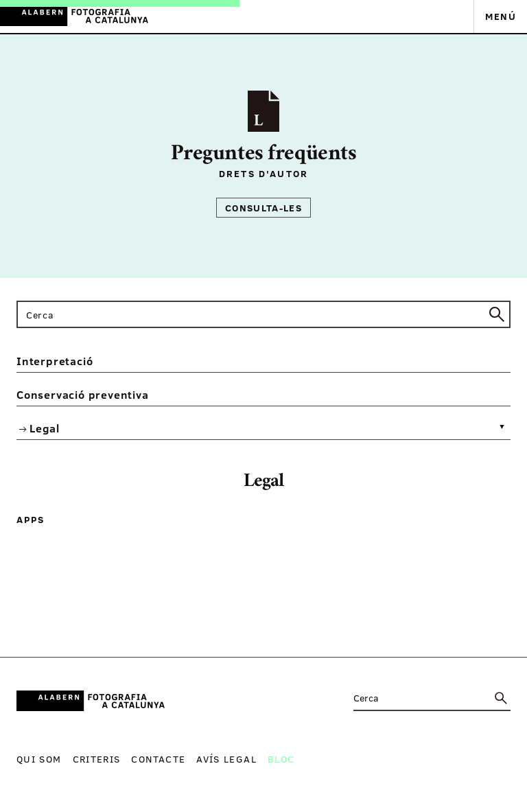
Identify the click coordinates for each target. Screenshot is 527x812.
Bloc (281, 759)
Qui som (39, 759)
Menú (501, 16)
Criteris (97, 759)
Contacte (158, 759)
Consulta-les (263, 208)
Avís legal (226, 759)
